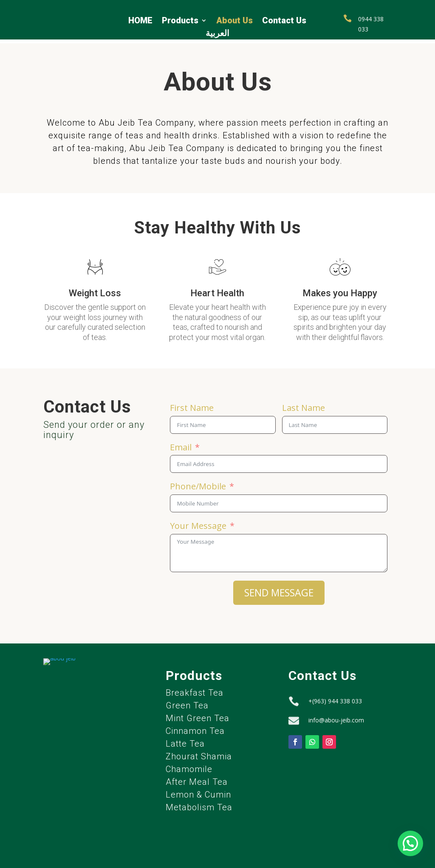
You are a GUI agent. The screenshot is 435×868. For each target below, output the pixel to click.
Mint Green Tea (198, 715)
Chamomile (189, 766)
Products (180, 21)
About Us (234, 21)
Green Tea (187, 702)
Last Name (304, 404)
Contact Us (284, 21)
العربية (217, 34)
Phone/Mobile (198, 483)
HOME (140, 21)
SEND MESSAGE (279, 589)
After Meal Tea (197, 778)
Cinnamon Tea (195, 728)
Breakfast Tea (195, 689)
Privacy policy (24, 860)
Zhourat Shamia (199, 753)
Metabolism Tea (199, 804)
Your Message (198, 522)
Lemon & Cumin (198, 791)
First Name (192, 404)
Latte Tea (185, 740)
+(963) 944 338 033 (335, 697)
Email (181, 444)
